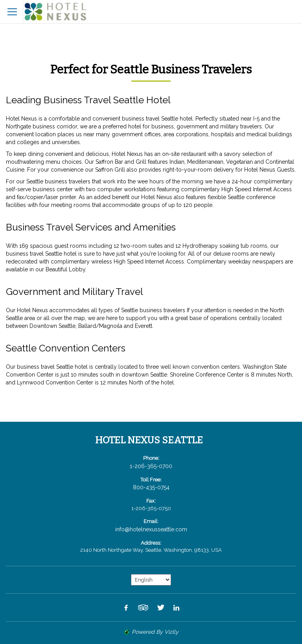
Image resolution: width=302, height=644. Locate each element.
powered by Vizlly (155, 632)
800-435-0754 (151, 487)
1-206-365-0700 (151, 466)
